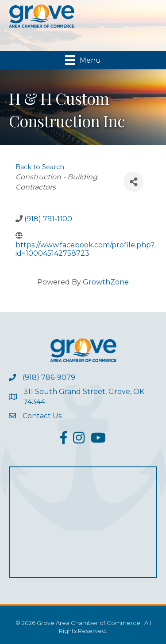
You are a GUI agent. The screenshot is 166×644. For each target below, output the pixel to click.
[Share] (133, 182)
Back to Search (40, 167)
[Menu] (83, 60)
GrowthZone (106, 282)
